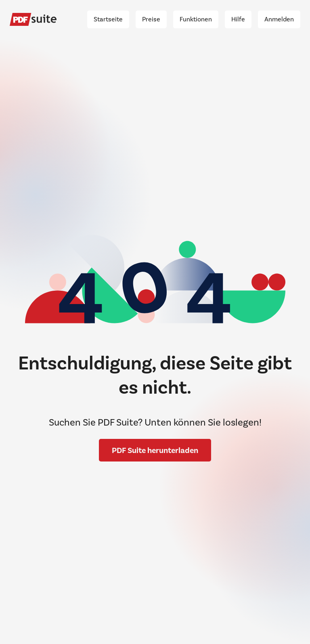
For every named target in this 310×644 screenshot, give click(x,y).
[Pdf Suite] (33, 19)
